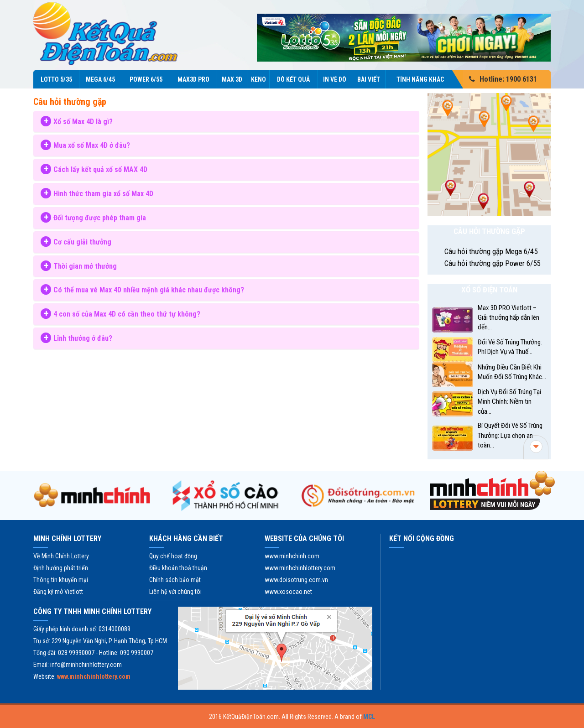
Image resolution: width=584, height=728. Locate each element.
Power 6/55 (146, 79)
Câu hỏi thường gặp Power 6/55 (492, 263)
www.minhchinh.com (292, 556)
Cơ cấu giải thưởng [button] (82, 242)
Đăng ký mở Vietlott (58, 592)
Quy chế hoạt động (173, 556)
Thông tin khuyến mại (61, 580)
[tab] (226, 122)
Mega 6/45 (100, 79)
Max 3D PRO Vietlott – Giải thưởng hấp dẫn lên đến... (508, 318)
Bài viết (369, 79)
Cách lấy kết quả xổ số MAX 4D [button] (100, 169)
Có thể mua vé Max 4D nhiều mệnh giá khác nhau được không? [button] (149, 290)
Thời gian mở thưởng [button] (85, 266)
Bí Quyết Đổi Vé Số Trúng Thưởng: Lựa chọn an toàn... (510, 435)
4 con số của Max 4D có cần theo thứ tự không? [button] (127, 314)
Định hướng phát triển (61, 568)
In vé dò (335, 79)
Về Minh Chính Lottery (61, 556)
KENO (258, 79)
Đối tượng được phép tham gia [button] (100, 218)
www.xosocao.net (288, 592)
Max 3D (232, 79)
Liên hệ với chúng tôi (175, 592)
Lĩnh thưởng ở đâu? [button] (83, 338)
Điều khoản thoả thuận (178, 568)
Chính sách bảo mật (175, 580)
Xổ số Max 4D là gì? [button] (83, 122)
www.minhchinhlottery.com (300, 568)
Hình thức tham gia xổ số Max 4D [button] (103, 194)
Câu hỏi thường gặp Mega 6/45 (491, 251)
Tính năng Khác (425, 79)
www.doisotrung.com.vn (296, 580)
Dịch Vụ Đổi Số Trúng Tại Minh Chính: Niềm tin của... (509, 402)
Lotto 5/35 (56, 79)
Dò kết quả (293, 79)
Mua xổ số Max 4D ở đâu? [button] (92, 145)
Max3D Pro (193, 79)
